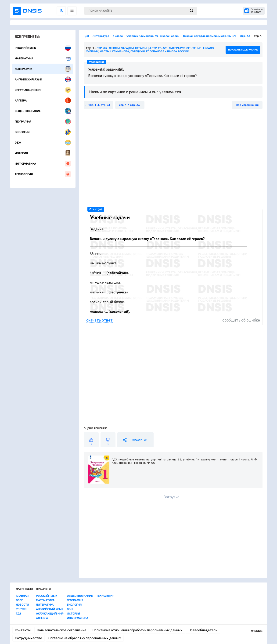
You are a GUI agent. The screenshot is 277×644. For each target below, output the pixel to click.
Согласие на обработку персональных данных (85, 638)
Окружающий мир (43, 90)
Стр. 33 (102, 48)
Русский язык (43, 48)
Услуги (21, 609)
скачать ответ (99, 320)
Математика (43, 58)
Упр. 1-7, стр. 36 (129, 105)
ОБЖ (43, 143)
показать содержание (243, 50)
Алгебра (43, 100)
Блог (19, 600)
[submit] (192, 11)
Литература (43, 69)
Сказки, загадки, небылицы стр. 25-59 (138, 48)
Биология (43, 132)
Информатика (43, 164)
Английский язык (43, 79)
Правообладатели (203, 630)
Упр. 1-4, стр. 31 (99, 105)
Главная (22, 596)
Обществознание (43, 111)
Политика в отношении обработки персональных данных (137, 630)
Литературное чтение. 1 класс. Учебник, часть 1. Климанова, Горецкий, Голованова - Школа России (150, 50)
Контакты (23, 630)
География (43, 121)
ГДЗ (18, 614)
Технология (43, 174)
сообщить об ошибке (241, 320)
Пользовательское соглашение (62, 630)
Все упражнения (247, 105)
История (43, 153)
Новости (22, 605)
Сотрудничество (29, 638)
